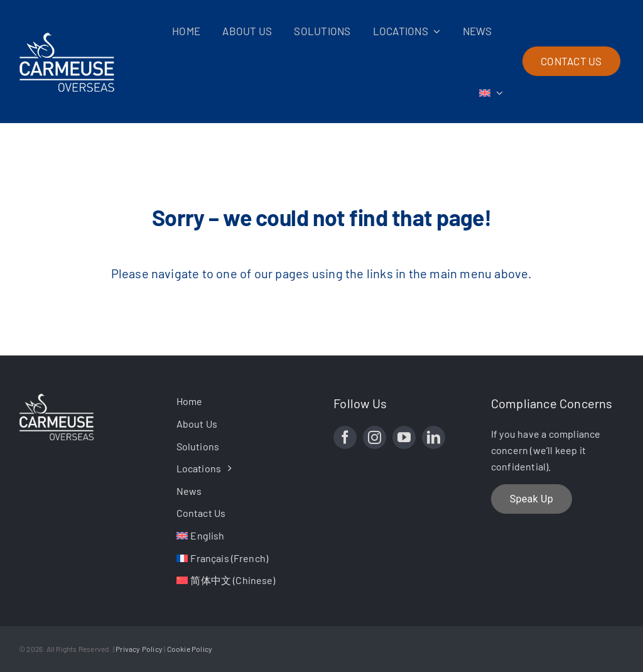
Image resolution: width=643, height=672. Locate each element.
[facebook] (345, 437)
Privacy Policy (139, 649)
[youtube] (404, 437)
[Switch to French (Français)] (243, 558)
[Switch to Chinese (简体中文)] (243, 580)
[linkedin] (434, 437)
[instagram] (375, 437)
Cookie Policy (190, 649)
